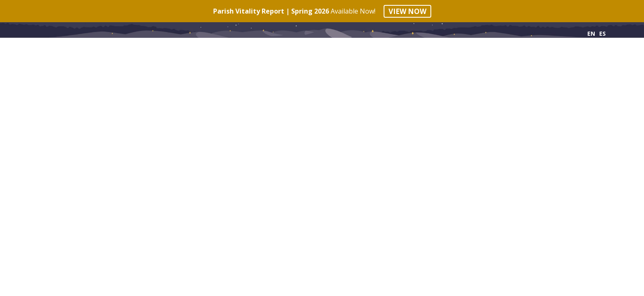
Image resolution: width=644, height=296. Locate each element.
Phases (116, 50)
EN (591, 34)
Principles (57, 50)
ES (603, 34)
